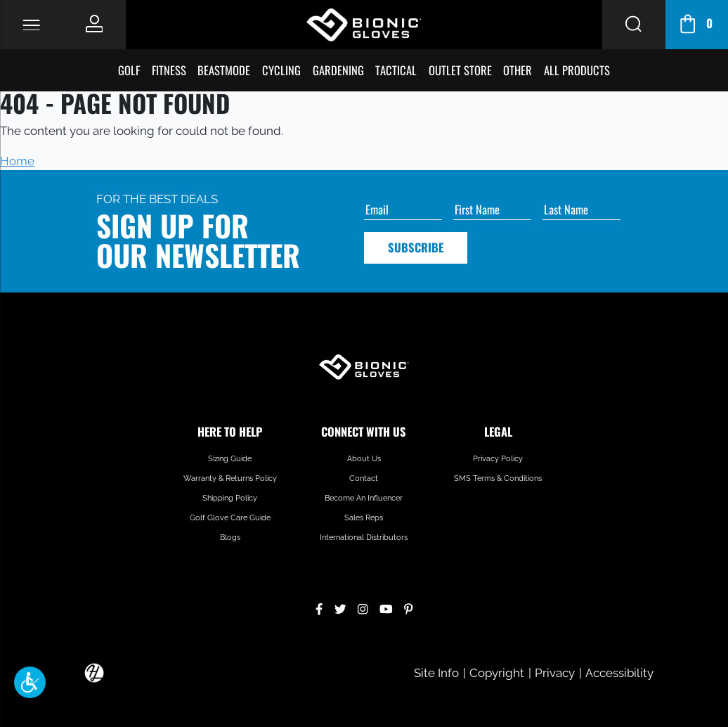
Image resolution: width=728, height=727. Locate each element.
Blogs (230, 538)
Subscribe (416, 247)
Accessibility (619, 673)
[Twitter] (340, 607)
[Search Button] (633, 25)
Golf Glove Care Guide (230, 518)
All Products (577, 70)
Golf (129, 70)
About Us (364, 459)
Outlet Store (460, 70)
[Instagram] (363, 607)
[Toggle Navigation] (31, 25)
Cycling (281, 70)
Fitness (169, 70)
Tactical (396, 70)
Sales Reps (364, 518)
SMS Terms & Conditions (498, 478)
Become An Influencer (364, 498)
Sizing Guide (230, 459)
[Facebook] (319, 607)
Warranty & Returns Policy (230, 478)
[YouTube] (386, 607)
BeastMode (224, 70)
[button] (30, 682)
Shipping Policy (230, 498)
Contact (364, 478)
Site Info (436, 673)
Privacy (555, 673)
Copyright (497, 673)
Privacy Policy (498, 459)
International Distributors (364, 538)
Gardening (338, 70)
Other (518, 70)
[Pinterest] (408, 607)
